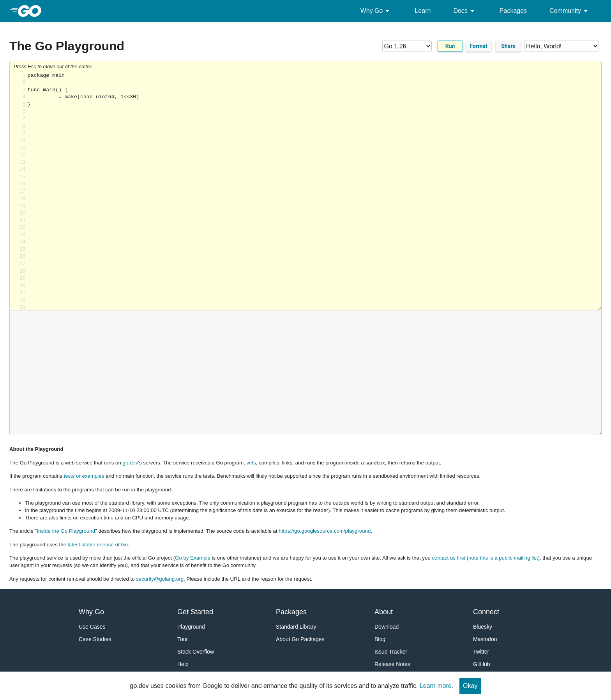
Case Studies (95, 639)
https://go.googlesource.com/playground (325, 531)
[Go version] (407, 46)
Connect (486, 612)
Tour (183, 639)
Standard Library (296, 627)
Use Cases (92, 627)
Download (387, 627)
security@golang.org (160, 579)
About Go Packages (300, 639)
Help (183, 664)
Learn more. (436, 686)
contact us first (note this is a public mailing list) (486, 558)
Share (508, 46)
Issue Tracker (391, 652)
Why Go (376, 11)
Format (479, 46)
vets (251, 463)
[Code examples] (562, 46)
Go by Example (193, 558)
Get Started (195, 612)
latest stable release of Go (98, 545)
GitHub (482, 664)
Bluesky (483, 627)
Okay (470, 686)
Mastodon (485, 639)
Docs (465, 11)
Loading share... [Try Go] (314, 191)
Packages (513, 11)
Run (450, 46)
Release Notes (392, 664)
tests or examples (84, 476)
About (384, 612)
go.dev (131, 463)
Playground (191, 627)
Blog (380, 639)
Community (570, 11)
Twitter (481, 652)
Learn (423, 11)
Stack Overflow (196, 652)
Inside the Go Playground (66, 531)
